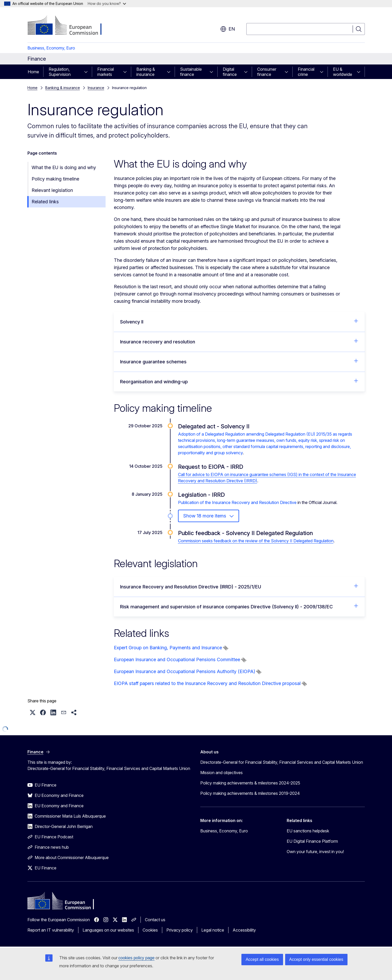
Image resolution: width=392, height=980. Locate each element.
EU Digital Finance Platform (312, 841)
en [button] (228, 29)
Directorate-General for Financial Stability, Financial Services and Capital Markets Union (282, 762)
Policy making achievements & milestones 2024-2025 (250, 783)
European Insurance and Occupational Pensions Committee (177, 660)
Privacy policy (180, 930)
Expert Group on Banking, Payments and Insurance (168, 648)
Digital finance (230, 72)
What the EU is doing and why (64, 167)
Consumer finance (267, 72)
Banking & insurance (146, 72)
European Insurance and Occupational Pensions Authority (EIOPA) (184, 671)
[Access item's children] (87, 72)
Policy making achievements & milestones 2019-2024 (250, 793)
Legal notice (213, 930)
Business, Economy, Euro (51, 48)
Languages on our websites (108, 930)
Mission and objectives (221, 773)
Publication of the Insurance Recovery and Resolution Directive (237, 502)
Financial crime (306, 72)
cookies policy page (137, 958)
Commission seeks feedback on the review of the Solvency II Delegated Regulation (256, 541)
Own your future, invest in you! (315, 852)
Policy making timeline (55, 179)
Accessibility (244, 930)
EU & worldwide (343, 72)
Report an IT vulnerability (51, 930)
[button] (33, 712)
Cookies (150, 930)
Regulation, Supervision (60, 72)
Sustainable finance (191, 72)
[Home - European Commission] (69, 26)
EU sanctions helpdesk (308, 831)
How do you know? (107, 3)
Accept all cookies (262, 959)
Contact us (155, 920)
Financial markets (106, 72)
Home (33, 72)
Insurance (96, 88)
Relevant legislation (52, 190)
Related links (45, 202)
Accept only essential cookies (316, 959)
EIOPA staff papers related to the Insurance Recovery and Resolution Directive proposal (207, 683)
